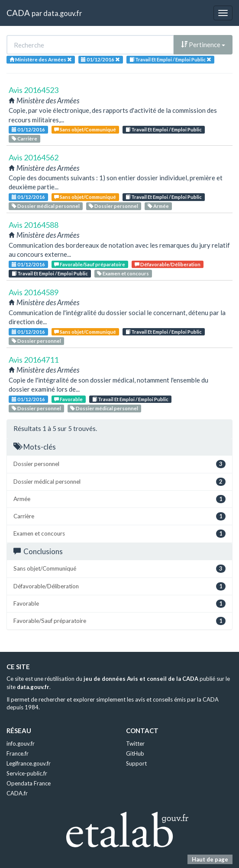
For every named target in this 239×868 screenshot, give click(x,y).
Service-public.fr (27, 773)
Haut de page (210, 859)
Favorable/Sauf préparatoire (90, 264)
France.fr (18, 753)
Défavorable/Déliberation (168, 264)
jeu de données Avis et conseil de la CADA (141, 679)
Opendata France (29, 783)
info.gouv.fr (21, 744)
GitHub (135, 753)
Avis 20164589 (34, 292)
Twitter (135, 744)
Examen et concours (123, 273)
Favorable (68, 399)
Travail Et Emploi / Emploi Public (164, 129)
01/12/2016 (28, 129)
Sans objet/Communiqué (85, 129)
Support (136, 763)
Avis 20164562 (34, 157)
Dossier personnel (113, 206)
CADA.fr (17, 793)
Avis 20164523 (34, 90)
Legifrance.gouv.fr (29, 763)
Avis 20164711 (34, 360)
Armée (158, 206)
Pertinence (203, 45)
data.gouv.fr (63, 13)
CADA (18, 13)
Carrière (24, 139)
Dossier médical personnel (46, 206)
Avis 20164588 (34, 225)
